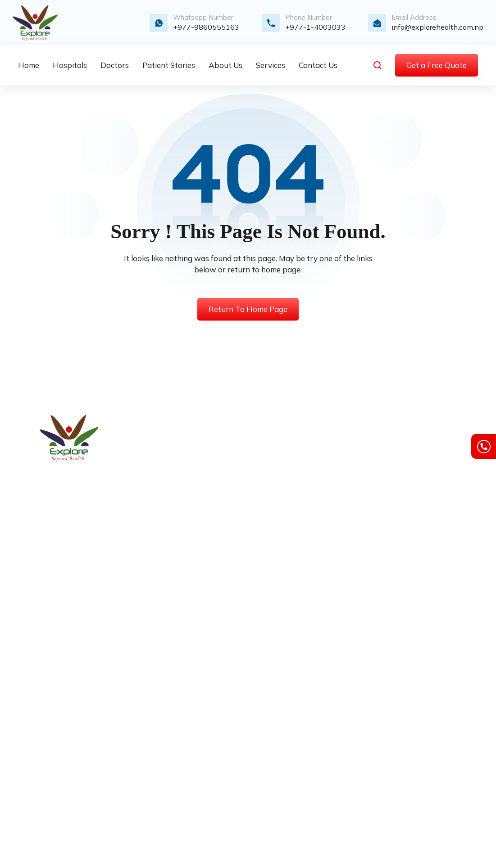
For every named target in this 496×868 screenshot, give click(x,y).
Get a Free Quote (437, 65)
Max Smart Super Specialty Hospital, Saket (333, 461)
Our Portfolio (214, 542)
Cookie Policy (433, 465)
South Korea (214, 651)
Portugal (207, 727)
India (202, 681)
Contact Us (212, 480)
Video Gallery (216, 511)
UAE (201, 773)
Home (204, 434)
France (205, 635)
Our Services (214, 465)
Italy (201, 696)
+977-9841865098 (59, 707)
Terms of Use (433, 434)
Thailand (209, 758)
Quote (204, 496)
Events (205, 572)
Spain (203, 742)
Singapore (211, 788)
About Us (209, 450)
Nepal (204, 712)
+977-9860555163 (206, 27)
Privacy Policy (217, 557)
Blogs (203, 526)
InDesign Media (446, 849)
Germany (209, 666)
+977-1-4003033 (315, 27)
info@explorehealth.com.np (437, 27)
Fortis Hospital (326, 434)
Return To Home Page (248, 309)
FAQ (201, 588)
